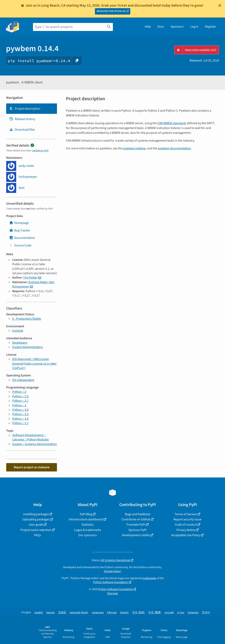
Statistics (88, 525)
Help (148, 27)
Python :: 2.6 (20, 396)
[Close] (220, 5)
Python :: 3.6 (20, 419)
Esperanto (193, 613)
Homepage (19, 223)
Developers (20, 343)
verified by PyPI (40, 151)
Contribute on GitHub (136, 519)
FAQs (38, 535)
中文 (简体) (139, 613)
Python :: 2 (19, 392)
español (39, 613)
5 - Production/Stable (27, 319)
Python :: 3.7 (20, 423)
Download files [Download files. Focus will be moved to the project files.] (22, 130)
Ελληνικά (112, 613)
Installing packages (36, 514)
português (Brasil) (79, 613)
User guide (36, 525)
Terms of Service (186, 514)
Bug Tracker (20, 230)
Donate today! (112, 571)
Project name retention (36, 530)
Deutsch (124, 613)
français (50, 613)
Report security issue (187, 519)
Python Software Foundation (111, 582)
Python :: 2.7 (20, 401)
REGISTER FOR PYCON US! (111, 11)
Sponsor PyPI (137, 530)
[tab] (32, 109)
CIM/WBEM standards (172, 123)
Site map (112, 593)
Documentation (22, 238)
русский (169, 613)
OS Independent (23, 380)
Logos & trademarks (88, 530)
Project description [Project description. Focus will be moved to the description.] (25, 109)
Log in (194, 27)
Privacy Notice (186, 530)
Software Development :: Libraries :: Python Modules (30, 437)
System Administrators (27, 347)
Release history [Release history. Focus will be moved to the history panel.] (22, 119)
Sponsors (177, 27)
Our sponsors (88, 535)
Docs (161, 27)
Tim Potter (30, 278)
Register (211, 27)
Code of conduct (186, 525)
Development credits (136, 535)
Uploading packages (36, 519)
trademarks (149, 578)
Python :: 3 (19, 405)
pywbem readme (134, 148)
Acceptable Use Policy (186, 535)
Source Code (20, 245)
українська (98, 613)
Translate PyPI (136, 525)
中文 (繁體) (155, 613)
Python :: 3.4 (20, 410)
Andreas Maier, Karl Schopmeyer (33, 284)
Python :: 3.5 (20, 414)
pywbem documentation (174, 148)
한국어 (206, 613)
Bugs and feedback (138, 514)
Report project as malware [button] (32, 467)
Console (18, 331)
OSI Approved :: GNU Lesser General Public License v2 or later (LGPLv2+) (34, 364)
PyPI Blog (86, 514)
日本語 (62, 613)
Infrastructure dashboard (86, 519)
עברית (181, 613)
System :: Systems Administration (34, 444)
